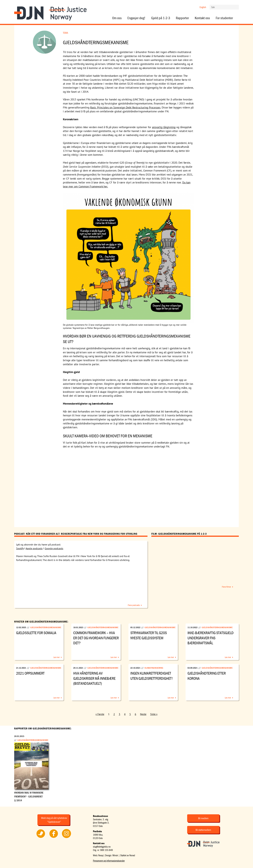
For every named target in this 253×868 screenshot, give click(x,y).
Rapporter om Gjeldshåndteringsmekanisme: (43, 728)
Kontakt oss (202, 18)
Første (101, 714)
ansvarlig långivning (164, 127)
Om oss (117, 18)
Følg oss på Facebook (54, 838)
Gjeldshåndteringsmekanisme (46, 627)
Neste (143, 714)
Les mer (57, 657)
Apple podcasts (34, 548)
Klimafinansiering (154, 668)
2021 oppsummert (30, 673)
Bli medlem (203, 818)
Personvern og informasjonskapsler (109, 861)
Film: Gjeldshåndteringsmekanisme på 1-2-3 (179, 534)
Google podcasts (54, 548)
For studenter (224, 18)
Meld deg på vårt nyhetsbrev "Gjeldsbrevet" (54, 820)
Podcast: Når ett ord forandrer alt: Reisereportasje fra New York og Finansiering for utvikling (76, 534)
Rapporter (182, 18)
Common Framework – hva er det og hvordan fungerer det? (96, 638)
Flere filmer (226, 587)
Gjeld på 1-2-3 (161, 18)
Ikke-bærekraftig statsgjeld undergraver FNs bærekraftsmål (211, 638)
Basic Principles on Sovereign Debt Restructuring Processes (125, 108)
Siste (153, 714)
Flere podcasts (134, 605)
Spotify (20, 548)
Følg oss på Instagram (66, 838)
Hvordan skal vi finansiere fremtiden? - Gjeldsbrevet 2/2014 (29, 796)
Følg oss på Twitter (41, 838)
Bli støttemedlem (203, 830)
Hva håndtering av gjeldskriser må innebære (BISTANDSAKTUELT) (94, 678)
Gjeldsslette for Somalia (36, 633)
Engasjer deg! (136, 18)
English (203, 7)
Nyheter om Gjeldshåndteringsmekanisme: (41, 622)
